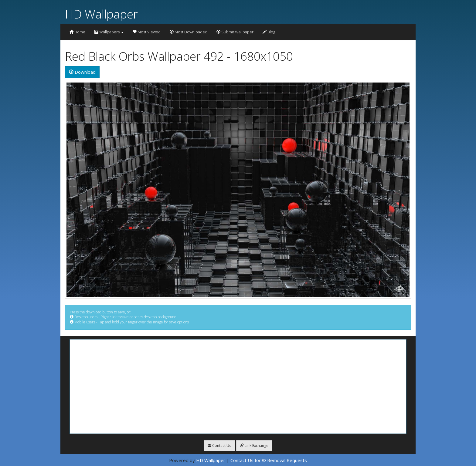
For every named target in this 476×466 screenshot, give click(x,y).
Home (77, 32)
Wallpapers (109, 32)
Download (82, 72)
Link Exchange (254, 446)
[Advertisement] (238, 387)
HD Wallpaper (101, 14)
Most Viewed (147, 32)
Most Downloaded (189, 32)
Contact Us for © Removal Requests (269, 460)
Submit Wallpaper (235, 32)
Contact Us (219, 446)
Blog (269, 32)
